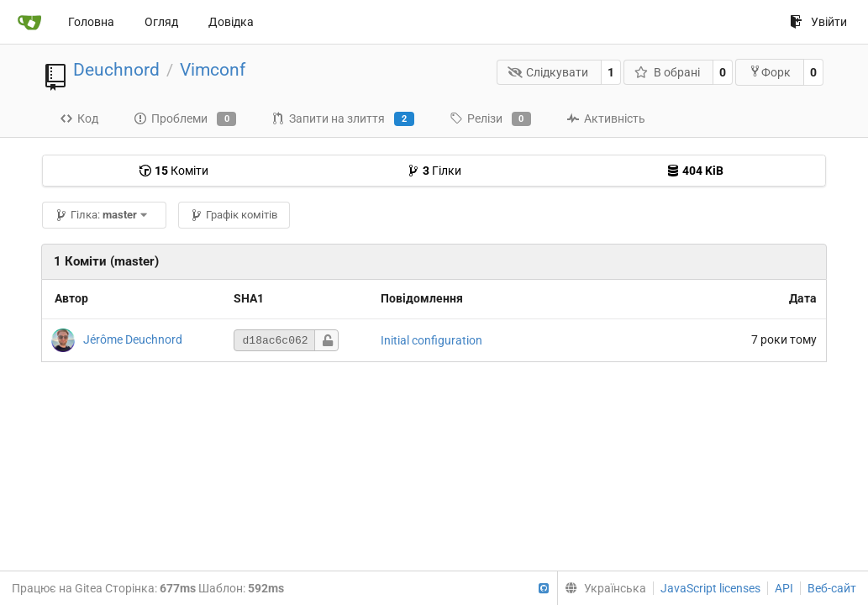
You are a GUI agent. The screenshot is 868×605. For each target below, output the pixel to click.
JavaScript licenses (710, 588)
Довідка (231, 22)
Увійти (818, 22)
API (784, 588)
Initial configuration (431, 340)
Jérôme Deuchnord (133, 339)
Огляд (161, 22)
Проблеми (185, 119)
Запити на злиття (342, 119)
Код (79, 118)
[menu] (602, 588)
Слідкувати (548, 72)
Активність (606, 118)
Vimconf (213, 70)
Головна (91, 22)
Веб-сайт (832, 588)
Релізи (490, 119)
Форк (770, 72)
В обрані (667, 72)
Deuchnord (116, 70)
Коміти (174, 171)
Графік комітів (234, 215)
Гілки (434, 171)
